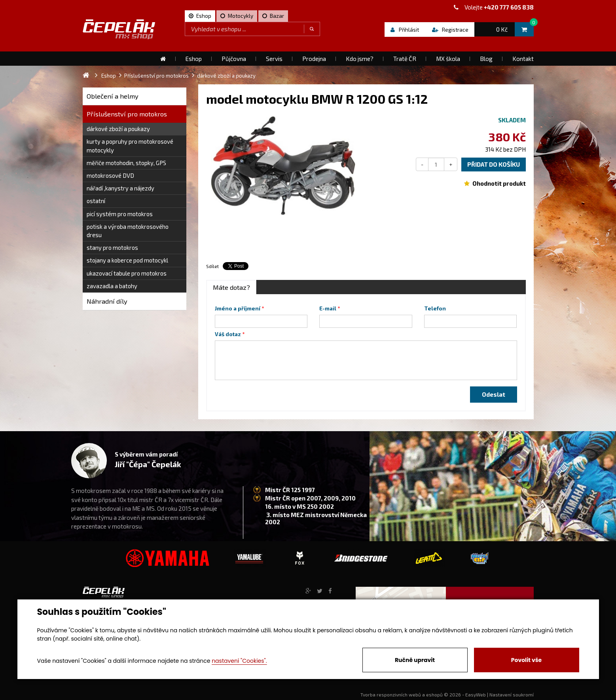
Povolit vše (526, 660)
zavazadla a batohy (112, 286)
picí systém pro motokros (120, 214)
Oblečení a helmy (113, 96)
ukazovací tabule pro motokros (127, 273)
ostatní (96, 201)
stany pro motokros (112, 247)
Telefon (435, 308)
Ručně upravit (415, 660)
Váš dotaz (228, 334)
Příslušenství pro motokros (127, 114)
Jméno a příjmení (238, 308)
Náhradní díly (107, 301)
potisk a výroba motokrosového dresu (128, 231)
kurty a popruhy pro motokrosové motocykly (130, 146)
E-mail (328, 308)
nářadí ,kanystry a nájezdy (120, 188)
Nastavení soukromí (512, 694)
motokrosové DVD (110, 175)
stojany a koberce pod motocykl (127, 260)
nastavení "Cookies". (239, 661)
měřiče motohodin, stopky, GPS (126, 163)
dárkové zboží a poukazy (118, 129)
